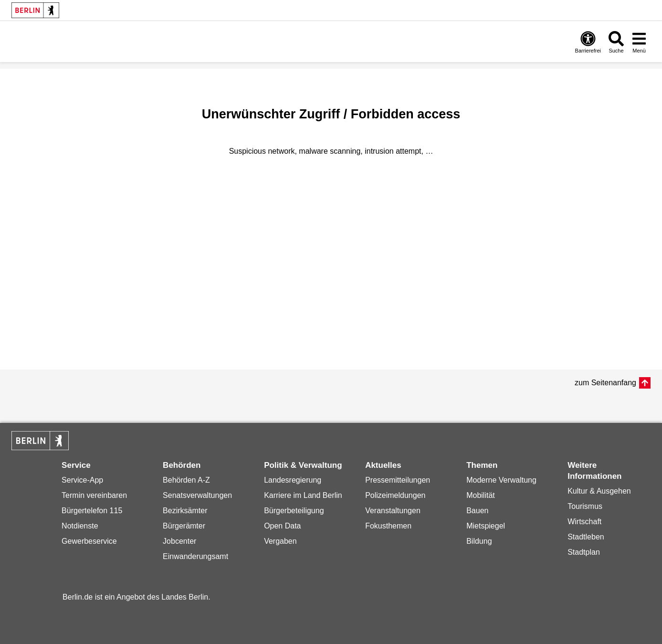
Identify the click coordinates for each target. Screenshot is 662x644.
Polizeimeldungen (395, 495)
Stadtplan (584, 552)
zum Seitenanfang (605, 383)
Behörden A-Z (186, 480)
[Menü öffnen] (639, 42)
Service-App (82, 480)
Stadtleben (586, 537)
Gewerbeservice (89, 541)
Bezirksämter (185, 511)
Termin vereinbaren (94, 495)
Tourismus (585, 506)
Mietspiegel (486, 526)
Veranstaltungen (393, 511)
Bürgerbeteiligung (294, 511)
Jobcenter (179, 541)
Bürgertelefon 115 (92, 511)
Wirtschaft (584, 522)
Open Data (282, 526)
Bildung (479, 541)
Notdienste (80, 526)
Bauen (477, 511)
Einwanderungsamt (195, 556)
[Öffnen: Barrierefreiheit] (588, 42)
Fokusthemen (388, 526)
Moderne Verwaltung (501, 480)
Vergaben (280, 541)
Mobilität (481, 495)
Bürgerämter (184, 526)
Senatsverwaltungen (197, 495)
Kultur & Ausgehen (599, 491)
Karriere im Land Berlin (303, 495)
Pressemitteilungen (398, 480)
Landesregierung (293, 480)
